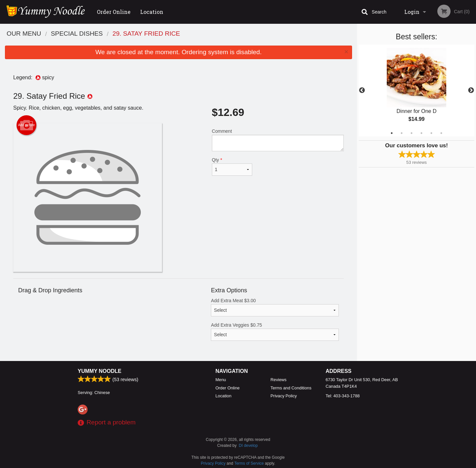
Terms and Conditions (291, 388)
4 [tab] (421, 133)
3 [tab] (412, 133)
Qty (232, 166)
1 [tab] (392, 133)
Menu (221, 380)
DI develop (248, 446)
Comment (278, 140)
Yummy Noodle (99, 371)
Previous (362, 90)
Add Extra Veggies (275, 332)
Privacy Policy (284, 396)
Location (152, 12)
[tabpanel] (416, 90)
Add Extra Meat (275, 307)
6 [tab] (441, 133)
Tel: (343, 396)
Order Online (114, 12)
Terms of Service (249, 463)
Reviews (278, 380)
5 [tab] (431, 133)
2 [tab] (402, 133)
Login (412, 12)
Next (471, 90)
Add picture (27, 125)
